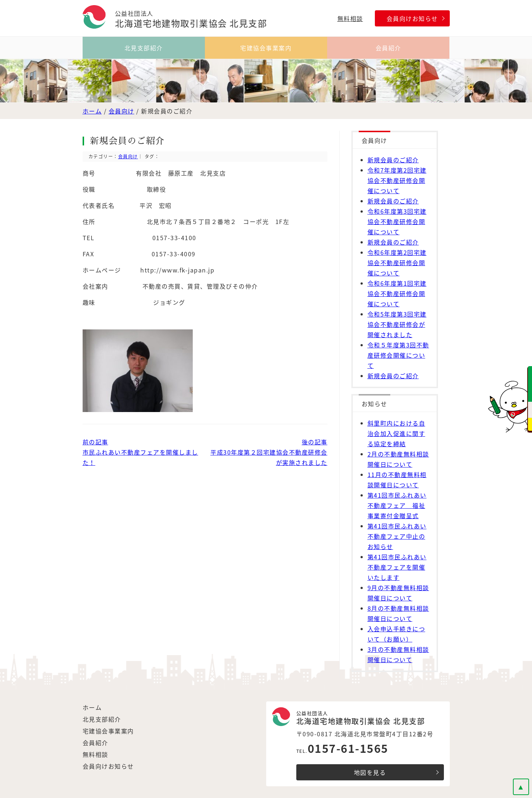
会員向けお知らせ (412, 18)
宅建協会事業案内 (266, 48)
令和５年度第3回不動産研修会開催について (398, 355)
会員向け (122, 111)
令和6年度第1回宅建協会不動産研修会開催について (397, 293)
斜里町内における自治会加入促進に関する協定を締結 (397, 433)
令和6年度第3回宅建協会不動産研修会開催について (397, 221)
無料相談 (350, 18)
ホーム (92, 111)
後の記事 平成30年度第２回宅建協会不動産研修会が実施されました (269, 452)
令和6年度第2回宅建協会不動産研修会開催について (397, 263)
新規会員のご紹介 (393, 160)
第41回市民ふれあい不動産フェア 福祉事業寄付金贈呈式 (397, 505)
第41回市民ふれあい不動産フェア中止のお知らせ (397, 536)
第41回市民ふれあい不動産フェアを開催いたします (397, 567)
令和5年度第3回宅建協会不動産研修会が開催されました (397, 324)
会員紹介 (388, 48)
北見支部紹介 (144, 48)
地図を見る (370, 772)
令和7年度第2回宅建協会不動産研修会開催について (397, 180)
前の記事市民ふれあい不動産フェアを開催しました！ (140, 452)
